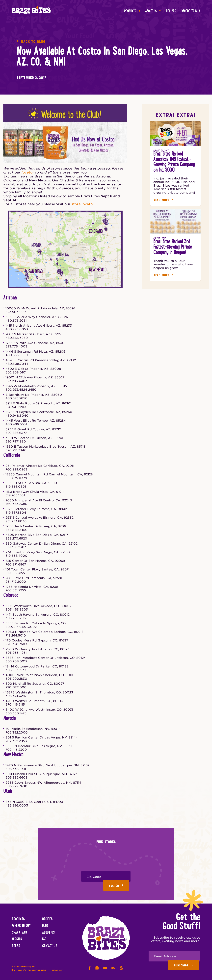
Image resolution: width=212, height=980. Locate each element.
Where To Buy (191, 11)
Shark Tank (20, 933)
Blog (45, 926)
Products (132, 11)
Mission (17, 939)
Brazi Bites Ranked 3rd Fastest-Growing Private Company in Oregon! (172, 247)
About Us (153, 11)
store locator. (83, 204)
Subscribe (183, 966)
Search (116, 886)
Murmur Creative (28, 967)
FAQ (44, 939)
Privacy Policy (58, 971)
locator (28, 172)
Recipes (171, 11)
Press (16, 946)
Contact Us (50, 946)
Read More (163, 200)
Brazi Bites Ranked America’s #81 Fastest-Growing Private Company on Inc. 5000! (174, 162)
